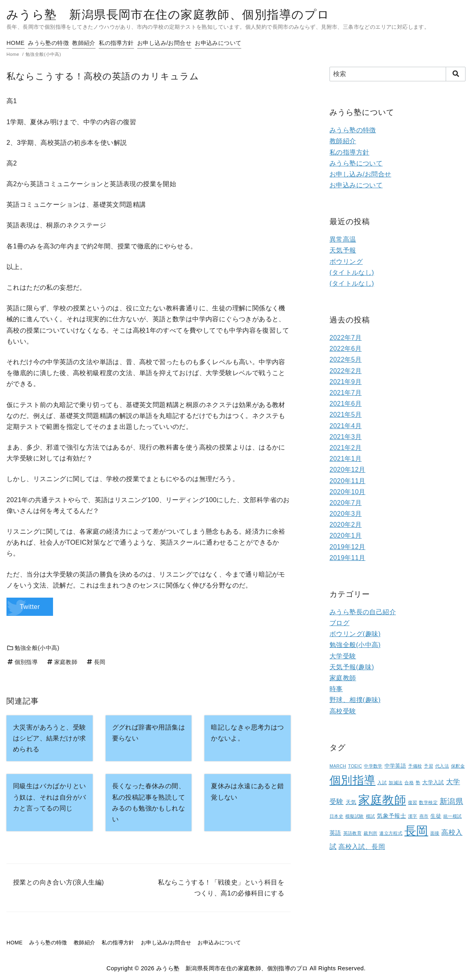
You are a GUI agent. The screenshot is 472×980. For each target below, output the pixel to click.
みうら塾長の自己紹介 (363, 612)
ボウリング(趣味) (355, 634)
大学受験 (343, 656)
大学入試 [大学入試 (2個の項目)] (433, 783)
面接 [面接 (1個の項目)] (435, 833)
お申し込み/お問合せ (190, 43)
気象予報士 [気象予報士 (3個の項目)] (391, 816)
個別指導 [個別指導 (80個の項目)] (353, 780)
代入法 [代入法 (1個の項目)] (442, 766)
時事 (336, 689)
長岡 (96, 662)
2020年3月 (345, 514)
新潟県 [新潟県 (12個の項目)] (451, 801)
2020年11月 (348, 481)
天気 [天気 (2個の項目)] (351, 802)
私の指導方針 (135, 43)
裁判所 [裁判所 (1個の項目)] (370, 833)
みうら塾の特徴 (55, 43)
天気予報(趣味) (352, 667)
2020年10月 (348, 492)
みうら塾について (356, 163)
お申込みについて (250, 43)
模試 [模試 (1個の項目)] (371, 816)
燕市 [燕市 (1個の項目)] (424, 816)
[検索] (398, 74)
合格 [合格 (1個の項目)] (409, 783)
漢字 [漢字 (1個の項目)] (413, 816)
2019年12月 (348, 547)
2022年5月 (345, 360)
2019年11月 (348, 558)
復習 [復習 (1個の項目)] (413, 802)
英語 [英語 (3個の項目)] (335, 833)
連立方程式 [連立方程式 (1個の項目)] (391, 833)
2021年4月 (345, 426)
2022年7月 (345, 338)
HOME (16, 43)
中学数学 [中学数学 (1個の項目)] (373, 766)
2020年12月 (348, 470)
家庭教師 (62, 662)
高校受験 (343, 711)
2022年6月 (345, 349)
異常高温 (343, 239)
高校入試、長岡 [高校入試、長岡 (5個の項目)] (362, 847)
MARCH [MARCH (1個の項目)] (338, 766)
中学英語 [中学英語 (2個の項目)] (395, 766)
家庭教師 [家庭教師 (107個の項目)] (382, 800)
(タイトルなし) (352, 273)
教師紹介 (97, 43)
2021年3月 (345, 437)
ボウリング (346, 262)
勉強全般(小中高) (33, 648)
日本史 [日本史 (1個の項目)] (336, 816)
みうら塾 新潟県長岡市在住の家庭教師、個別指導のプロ (168, 15)
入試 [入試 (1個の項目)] (382, 783)
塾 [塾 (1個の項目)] (418, 783)
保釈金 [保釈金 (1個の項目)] (458, 766)
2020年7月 (345, 503)
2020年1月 (345, 536)
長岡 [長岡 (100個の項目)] (416, 831)
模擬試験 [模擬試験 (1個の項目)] (355, 816)
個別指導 (22, 662)
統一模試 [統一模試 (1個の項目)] (453, 816)
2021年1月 (345, 459)
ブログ (339, 623)
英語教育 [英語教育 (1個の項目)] (353, 833)
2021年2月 (345, 448)
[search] (456, 74)
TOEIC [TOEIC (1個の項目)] (355, 766)
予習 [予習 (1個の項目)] (428, 766)
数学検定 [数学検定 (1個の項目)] (428, 802)
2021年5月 (345, 415)
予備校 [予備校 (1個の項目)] (415, 766)
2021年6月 (345, 404)
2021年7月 (345, 393)
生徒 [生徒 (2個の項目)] (436, 816)
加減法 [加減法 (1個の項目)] (395, 783)
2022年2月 (345, 371)
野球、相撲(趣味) (355, 700)
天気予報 (343, 250)
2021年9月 (345, 382)
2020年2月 (345, 525)
